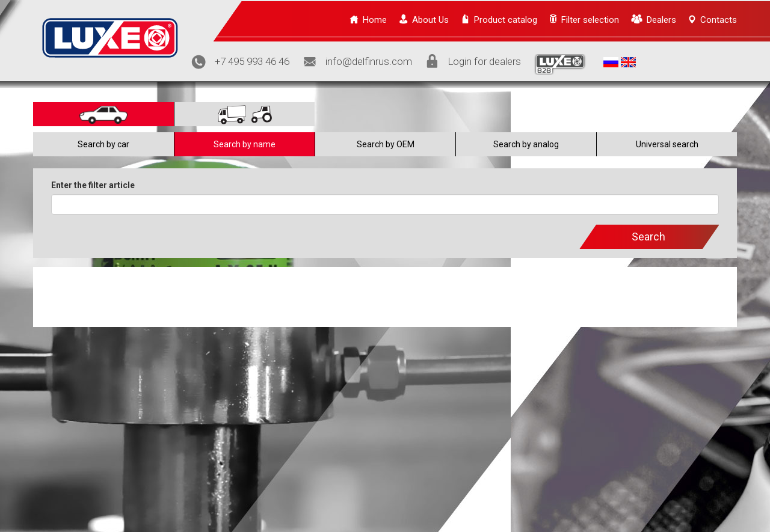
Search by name (245, 144)
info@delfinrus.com (369, 61)
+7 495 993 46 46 (252, 61)
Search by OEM (386, 144)
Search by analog (526, 144)
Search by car (103, 144)
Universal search (667, 144)
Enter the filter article (93, 185)
